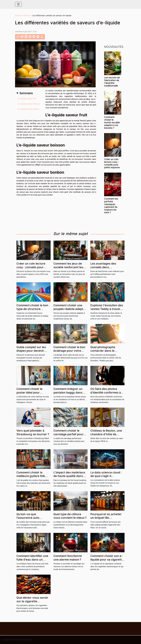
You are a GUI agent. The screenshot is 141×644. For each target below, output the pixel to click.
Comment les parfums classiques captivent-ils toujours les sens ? (111, 206)
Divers (27, 16)
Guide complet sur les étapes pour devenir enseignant (31, 351)
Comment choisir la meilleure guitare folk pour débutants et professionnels (31, 478)
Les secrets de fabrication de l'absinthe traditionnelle (112, 82)
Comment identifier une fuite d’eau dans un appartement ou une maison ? (32, 561)
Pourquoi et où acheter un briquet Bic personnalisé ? (106, 518)
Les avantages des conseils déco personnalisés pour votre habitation (107, 269)
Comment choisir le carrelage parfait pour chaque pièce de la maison (68, 436)
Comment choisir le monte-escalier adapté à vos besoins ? (112, 122)
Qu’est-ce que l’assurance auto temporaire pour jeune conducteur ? (32, 520)
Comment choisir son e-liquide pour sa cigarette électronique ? (107, 559)
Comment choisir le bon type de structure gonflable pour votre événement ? (32, 311)
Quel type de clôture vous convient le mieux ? (70, 516)
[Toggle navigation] (18, 4)
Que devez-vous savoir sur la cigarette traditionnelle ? (32, 601)
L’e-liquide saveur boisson (29, 104)
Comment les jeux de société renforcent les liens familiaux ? (68, 267)
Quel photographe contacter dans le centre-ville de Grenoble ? (107, 352)
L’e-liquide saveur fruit (27, 99)
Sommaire (26, 93)
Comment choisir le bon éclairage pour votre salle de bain (69, 351)
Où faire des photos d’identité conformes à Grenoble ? (106, 392)
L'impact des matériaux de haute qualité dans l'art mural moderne (69, 476)
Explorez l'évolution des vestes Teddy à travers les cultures (107, 309)
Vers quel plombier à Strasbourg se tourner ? (33, 432)
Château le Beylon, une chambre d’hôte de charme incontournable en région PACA (106, 436)
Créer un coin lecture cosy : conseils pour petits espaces (112, 163)
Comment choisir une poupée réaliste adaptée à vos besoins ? (70, 309)
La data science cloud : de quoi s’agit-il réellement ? (106, 476)
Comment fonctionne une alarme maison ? (68, 558)
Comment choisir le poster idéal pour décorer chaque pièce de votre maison (33, 394)
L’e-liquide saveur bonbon (28, 109)
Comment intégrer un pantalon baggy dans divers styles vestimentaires (68, 394)
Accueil (18, 16)
